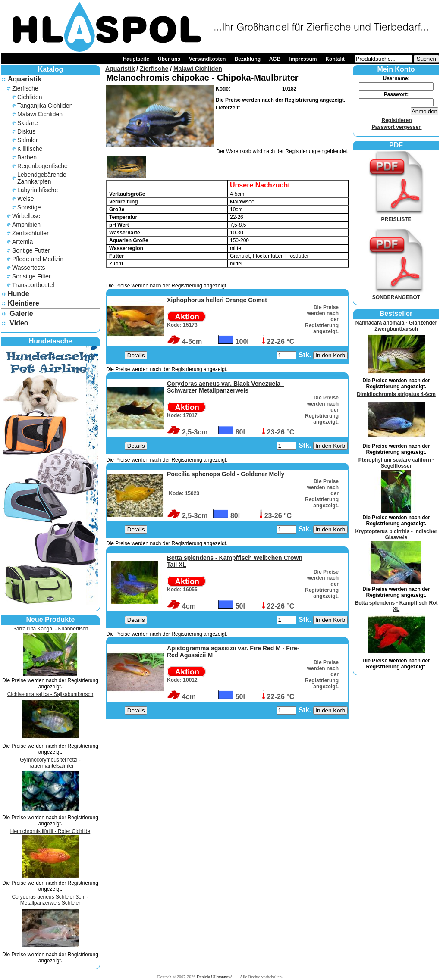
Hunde (19, 294)
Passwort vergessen (396, 127)
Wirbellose (26, 216)
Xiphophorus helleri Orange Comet (217, 300)
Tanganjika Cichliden (45, 106)
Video (19, 323)
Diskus (26, 131)
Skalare (27, 123)
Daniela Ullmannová (215, 977)
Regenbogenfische (42, 166)
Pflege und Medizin (38, 259)
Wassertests (29, 268)
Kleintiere (24, 303)
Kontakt (335, 59)
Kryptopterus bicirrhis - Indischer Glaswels (396, 534)
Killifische (30, 149)
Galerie (21, 314)
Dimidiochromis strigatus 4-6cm (396, 394)
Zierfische (25, 88)
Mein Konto (396, 69)
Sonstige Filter (31, 276)
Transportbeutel (33, 285)
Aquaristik (25, 79)
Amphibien (26, 225)
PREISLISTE (396, 216)
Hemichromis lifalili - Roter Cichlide (50, 831)
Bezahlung (247, 59)
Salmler (27, 140)
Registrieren (396, 120)
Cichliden (30, 97)
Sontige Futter (31, 250)
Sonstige (29, 207)
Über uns (169, 59)
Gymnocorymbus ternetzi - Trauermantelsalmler (50, 763)
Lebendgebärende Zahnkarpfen (42, 178)
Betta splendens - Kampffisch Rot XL (396, 606)
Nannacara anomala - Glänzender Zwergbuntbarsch (396, 326)
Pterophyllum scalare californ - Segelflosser (396, 463)
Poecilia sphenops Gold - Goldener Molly (226, 474)
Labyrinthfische (38, 190)
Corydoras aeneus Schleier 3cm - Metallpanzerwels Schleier (50, 900)
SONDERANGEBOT (396, 294)
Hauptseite (136, 59)
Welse (26, 199)
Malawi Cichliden (40, 114)
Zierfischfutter (30, 233)
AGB (275, 59)
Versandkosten (207, 59)
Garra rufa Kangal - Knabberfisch (50, 629)
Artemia (22, 242)
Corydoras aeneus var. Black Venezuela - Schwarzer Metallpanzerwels (226, 387)
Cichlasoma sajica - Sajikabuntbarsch (50, 694)
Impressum (303, 59)
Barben (27, 157)
